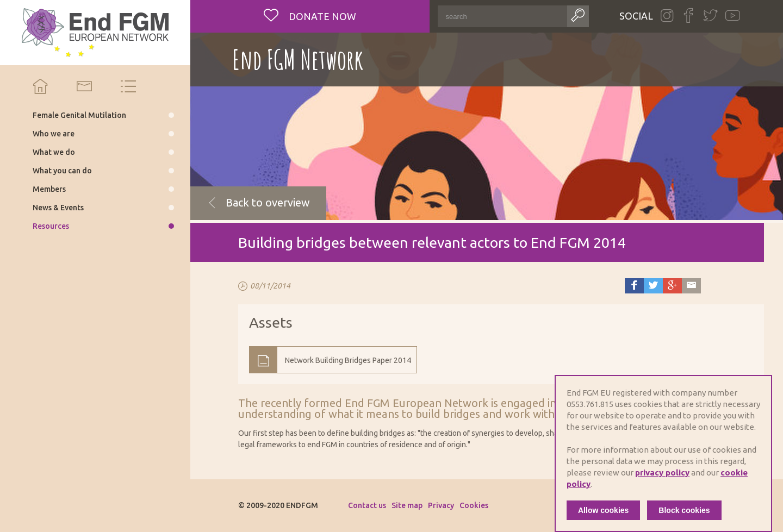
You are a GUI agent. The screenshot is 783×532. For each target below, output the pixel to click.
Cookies (474, 505)
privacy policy (662, 472)
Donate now (321, 16)
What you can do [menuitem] (62, 171)
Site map (407, 505)
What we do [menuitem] (54, 152)
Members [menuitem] (49, 189)
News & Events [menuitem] (58, 208)
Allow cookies (603, 510)
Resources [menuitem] (51, 226)
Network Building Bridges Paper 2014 (348, 360)
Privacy (441, 505)
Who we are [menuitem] (54, 134)
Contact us (367, 505)
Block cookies (684, 510)
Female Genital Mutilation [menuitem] (79, 115)
